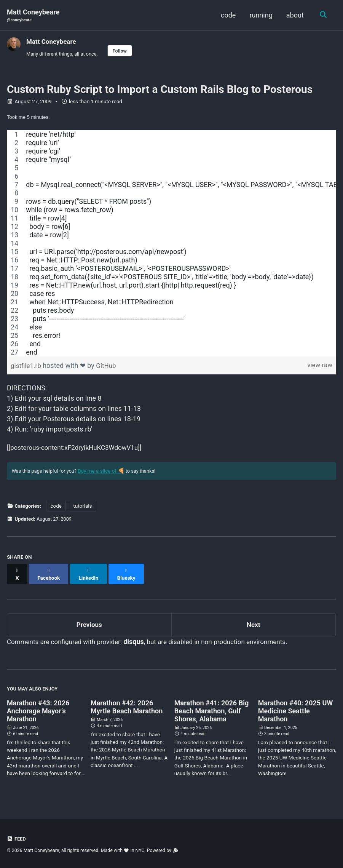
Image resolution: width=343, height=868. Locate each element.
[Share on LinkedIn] (91, 576)
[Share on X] (18, 576)
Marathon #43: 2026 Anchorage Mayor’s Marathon (38, 712)
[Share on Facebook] (50, 576)
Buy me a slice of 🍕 (105, 476)
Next (254, 624)
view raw (319, 368)
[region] (171, 246)
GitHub (108, 368)
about (294, 15)
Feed (17, 839)
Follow (124, 51)
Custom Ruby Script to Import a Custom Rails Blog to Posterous (160, 91)
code (227, 15)
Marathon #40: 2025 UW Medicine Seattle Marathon (295, 712)
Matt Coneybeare (33, 16)
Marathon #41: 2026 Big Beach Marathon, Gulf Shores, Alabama (211, 712)
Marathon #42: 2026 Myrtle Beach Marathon (127, 708)
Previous (89, 624)
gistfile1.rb (28, 368)
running (260, 15)
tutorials (82, 512)
